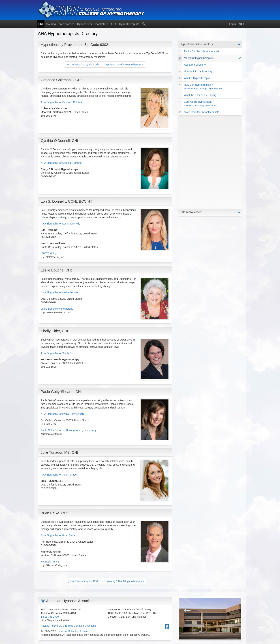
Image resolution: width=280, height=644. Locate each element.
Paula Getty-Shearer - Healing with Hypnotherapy (69, 430)
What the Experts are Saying (200, 95)
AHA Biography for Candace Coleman (62, 102)
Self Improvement (191, 119)
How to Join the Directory (198, 71)
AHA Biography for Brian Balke (58, 535)
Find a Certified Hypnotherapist (201, 51)
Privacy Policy (49, 626)
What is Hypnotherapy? (197, 78)
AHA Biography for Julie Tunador (59, 475)
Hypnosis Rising (50, 562)
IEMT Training (49, 253)
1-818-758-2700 (50, 617)
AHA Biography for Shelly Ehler (58, 353)
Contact (78, 626)
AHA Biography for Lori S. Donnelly (61, 224)
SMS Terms (65, 626)
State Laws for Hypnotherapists (202, 112)
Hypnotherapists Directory (196, 44)
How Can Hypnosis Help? (203, 87)
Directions (90, 626)
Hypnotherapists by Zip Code (83, 65)
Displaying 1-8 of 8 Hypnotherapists (124, 65)
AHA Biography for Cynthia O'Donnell (62, 163)
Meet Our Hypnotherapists (199, 58)
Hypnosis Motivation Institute (73, 631)
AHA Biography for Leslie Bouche (60, 292)
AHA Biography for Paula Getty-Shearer (63, 414)
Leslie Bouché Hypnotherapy (57, 309)
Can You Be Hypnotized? (201, 104)
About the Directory (195, 65)
